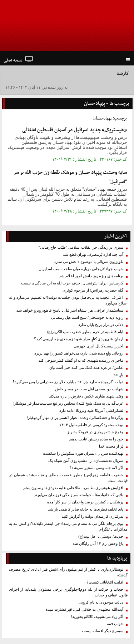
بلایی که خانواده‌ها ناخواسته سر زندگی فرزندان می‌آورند (79, 495)
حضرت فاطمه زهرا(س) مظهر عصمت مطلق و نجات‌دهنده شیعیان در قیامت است (68, 478)
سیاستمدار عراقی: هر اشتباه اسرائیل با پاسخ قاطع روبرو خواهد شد (70, 310)
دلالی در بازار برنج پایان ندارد (101, 325)
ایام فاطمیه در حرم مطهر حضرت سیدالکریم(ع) (85, 332)
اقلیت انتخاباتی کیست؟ (105, 582)
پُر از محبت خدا (111, 446)
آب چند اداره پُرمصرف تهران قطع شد (93, 255)
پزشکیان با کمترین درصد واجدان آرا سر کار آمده (85, 502)
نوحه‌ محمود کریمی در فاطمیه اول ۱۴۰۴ (91, 425)
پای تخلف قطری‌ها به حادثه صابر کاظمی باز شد (86, 509)
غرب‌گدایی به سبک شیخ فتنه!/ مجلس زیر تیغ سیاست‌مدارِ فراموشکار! (68, 403)
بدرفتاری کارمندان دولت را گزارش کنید (93, 516)
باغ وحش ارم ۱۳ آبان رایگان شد (98, 544)
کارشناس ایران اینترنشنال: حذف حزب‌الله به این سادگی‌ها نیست (72, 283)
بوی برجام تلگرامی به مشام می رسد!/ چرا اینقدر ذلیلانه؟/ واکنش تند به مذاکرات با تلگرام (68, 526)
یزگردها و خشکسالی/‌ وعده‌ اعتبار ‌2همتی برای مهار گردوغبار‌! (75, 418)
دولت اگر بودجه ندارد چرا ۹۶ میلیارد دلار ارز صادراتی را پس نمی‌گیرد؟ (68, 382)
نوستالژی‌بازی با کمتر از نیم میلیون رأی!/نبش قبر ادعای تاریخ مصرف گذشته (68, 572)
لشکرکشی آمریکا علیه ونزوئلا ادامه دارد (91, 411)
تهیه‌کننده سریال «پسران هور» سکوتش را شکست (83, 453)
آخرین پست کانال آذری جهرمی (98, 346)
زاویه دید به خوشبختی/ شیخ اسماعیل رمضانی (87, 318)
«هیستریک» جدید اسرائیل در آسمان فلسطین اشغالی (75, 130)
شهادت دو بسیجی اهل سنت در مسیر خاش (89, 389)
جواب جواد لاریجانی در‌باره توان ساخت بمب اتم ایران (81, 269)
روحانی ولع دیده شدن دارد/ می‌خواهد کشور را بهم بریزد (79, 353)
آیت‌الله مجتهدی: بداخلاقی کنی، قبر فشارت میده (85, 609)
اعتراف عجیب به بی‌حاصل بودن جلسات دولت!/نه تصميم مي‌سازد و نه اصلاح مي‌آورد (68, 300)
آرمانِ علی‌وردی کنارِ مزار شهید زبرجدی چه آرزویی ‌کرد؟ (79, 339)
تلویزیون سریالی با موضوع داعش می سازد (89, 262)
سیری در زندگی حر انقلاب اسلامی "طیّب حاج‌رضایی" (81, 247)
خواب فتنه (115, 624)
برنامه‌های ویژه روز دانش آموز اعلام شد (91, 276)
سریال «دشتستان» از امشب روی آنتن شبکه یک (86, 461)
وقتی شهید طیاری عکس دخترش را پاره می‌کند (86, 396)
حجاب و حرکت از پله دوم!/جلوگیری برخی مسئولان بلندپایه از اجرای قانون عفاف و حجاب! (68, 592)
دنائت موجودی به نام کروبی (101, 602)
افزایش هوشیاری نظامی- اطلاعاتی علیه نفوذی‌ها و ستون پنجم (73, 488)
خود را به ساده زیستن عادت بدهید (96, 439)
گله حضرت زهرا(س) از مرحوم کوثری (93, 290)
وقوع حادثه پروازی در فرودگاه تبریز (95, 432)
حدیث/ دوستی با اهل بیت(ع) (101, 536)
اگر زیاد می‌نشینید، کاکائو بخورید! (97, 617)
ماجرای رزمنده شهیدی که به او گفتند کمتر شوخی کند (81, 360)
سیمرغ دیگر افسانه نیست (103, 631)
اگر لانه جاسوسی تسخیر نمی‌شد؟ (96, 468)
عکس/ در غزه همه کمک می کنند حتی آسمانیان (86, 368)
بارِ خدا (118, 375)
